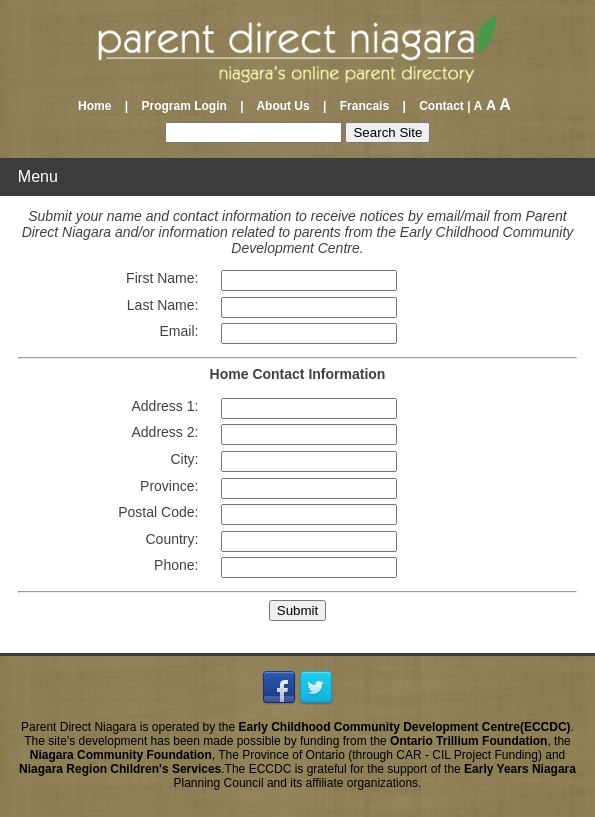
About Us (283, 106)
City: (184, 459)
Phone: (176, 565)
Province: (169, 486)
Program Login (183, 106)
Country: (172, 539)
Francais (364, 106)
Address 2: (164, 432)
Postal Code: (158, 512)
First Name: (162, 278)
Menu (38, 176)
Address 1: (164, 406)
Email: (179, 331)
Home (99, 106)
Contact (436, 106)
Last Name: (163, 305)
